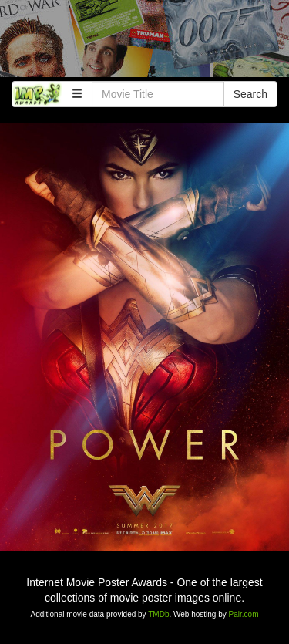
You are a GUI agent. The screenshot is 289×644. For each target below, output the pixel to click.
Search (250, 94)
